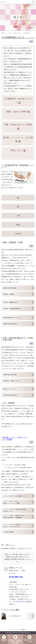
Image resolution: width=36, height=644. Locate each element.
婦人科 (3, 2)
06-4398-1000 (21, 602)
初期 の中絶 (18, 112)
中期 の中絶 (18, 127)
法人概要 (22, 630)
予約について (18, 151)
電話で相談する (4, 638)
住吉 (31, 41)
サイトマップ (14, 630)
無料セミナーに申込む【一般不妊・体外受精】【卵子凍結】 (15, 639)
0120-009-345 (16, 577)
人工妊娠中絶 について (18, 101)
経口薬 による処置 (18, 140)
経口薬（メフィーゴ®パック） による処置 (15, 439)
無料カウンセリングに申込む (29, 638)
